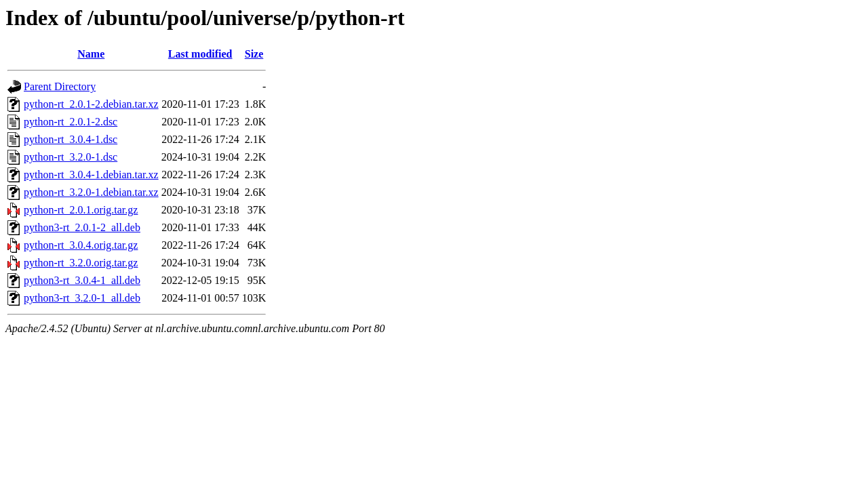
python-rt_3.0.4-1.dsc (71, 139)
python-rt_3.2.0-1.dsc (71, 157)
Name (91, 54)
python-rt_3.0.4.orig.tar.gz (81, 245)
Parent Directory (60, 86)
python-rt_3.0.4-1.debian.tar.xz (91, 175)
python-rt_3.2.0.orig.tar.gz (81, 263)
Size (254, 54)
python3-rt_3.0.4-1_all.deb (82, 280)
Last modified (200, 54)
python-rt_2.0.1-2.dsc (71, 122)
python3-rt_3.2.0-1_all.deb (82, 298)
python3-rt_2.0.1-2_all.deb (82, 227)
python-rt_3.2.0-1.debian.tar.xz (91, 192)
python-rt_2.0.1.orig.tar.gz (81, 210)
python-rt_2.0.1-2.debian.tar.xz (91, 104)
